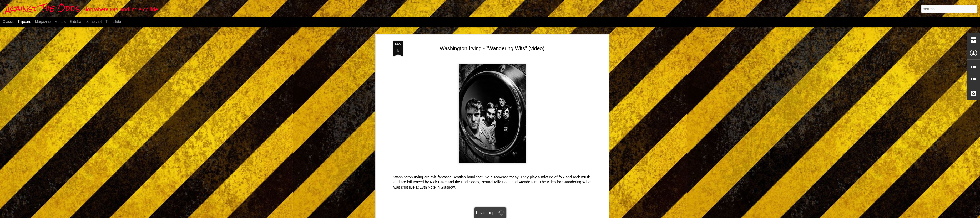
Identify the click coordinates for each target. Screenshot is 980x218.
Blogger (516, 215)
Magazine (43, 22)
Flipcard (25, 22)
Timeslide (113, 22)
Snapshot (94, 22)
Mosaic (60, 22)
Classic (9, 22)
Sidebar (76, 22)
